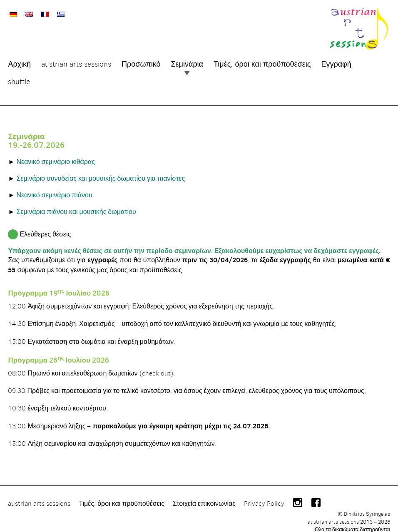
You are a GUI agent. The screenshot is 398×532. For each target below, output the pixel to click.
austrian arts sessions (38, 496)
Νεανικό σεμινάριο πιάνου (53, 190)
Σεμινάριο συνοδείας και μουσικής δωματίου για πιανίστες (99, 174)
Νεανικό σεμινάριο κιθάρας (54, 157)
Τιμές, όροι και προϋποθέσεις (120, 496)
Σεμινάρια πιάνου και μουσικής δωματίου (75, 207)
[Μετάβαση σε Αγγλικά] (28, 13)
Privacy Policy (263, 496)
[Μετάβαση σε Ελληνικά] (60, 13)
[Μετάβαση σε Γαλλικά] (44, 13)
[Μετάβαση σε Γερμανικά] (12, 13)
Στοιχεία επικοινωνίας (203, 496)
